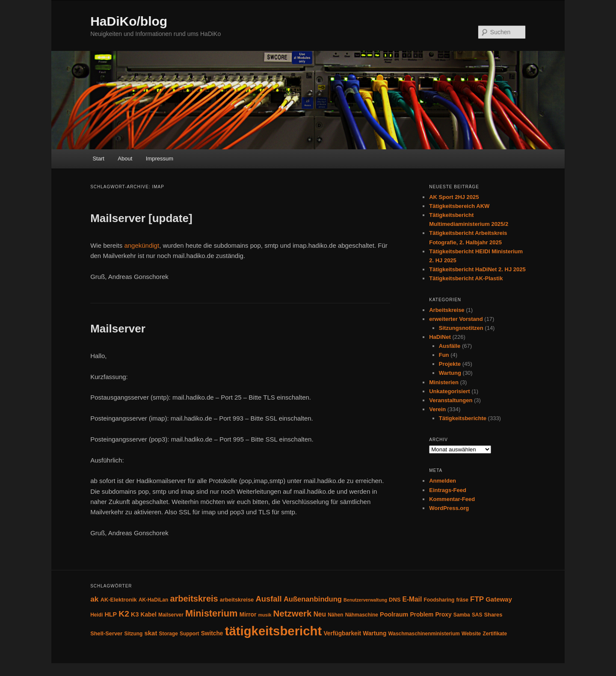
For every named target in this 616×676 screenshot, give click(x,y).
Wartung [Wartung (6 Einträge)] (375, 633)
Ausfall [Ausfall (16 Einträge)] (268, 599)
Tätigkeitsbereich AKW (459, 206)
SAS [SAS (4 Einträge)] (477, 615)
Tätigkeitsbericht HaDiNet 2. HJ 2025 (477, 269)
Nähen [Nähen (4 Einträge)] (335, 615)
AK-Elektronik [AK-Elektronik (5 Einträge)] (119, 600)
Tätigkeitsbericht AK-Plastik (466, 278)
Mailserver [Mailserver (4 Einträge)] (171, 615)
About (125, 159)
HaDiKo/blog (129, 21)
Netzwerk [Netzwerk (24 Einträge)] (293, 613)
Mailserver (118, 329)
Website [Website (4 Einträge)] (471, 634)
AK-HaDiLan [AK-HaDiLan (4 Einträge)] (153, 600)
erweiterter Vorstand (456, 319)
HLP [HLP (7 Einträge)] (111, 614)
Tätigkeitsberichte (463, 418)
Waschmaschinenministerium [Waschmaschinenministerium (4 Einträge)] (424, 634)
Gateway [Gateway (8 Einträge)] (499, 599)
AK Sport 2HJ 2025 (454, 197)
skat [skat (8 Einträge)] (151, 633)
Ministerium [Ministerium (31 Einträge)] (212, 613)
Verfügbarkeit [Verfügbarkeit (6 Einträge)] (342, 633)
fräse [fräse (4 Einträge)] (462, 600)
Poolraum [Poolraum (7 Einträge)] (394, 614)
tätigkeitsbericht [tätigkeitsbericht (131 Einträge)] (274, 631)
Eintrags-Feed (448, 490)
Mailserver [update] (141, 218)
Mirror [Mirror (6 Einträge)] (248, 615)
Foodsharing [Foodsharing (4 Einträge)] (439, 600)
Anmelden (443, 481)
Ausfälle (450, 346)
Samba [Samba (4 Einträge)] (462, 615)
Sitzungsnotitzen (461, 328)
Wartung (450, 373)
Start (98, 159)
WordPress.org (449, 508)
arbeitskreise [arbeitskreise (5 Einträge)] (237, 600)
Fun (444, 355)
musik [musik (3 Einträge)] (265, 615)
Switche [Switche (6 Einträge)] (212, 633)
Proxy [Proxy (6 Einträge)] (443, 615)
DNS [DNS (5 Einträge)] (395, 600)
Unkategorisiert (449, 391)
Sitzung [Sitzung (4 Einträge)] (133, 634)
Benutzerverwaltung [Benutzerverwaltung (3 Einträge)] (365, 600)
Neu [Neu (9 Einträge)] (320, 614)
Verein (437, 409)
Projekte (450, 364)
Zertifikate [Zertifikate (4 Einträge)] (495, 634)
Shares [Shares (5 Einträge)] (493, 615)
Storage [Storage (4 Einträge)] (169, 634)
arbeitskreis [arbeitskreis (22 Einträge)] (194, 599)
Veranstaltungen (451, 400)
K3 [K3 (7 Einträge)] (135, 614)
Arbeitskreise (447, 310)
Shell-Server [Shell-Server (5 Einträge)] (106, 633)
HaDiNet (440, 337)
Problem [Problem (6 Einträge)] (422, 615)
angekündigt (142, 245)
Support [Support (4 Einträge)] (190, 634)
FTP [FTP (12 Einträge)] (477, 599)
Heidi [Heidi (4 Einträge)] (96, 615)
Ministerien (444, 382)
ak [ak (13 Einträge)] (94, 599)
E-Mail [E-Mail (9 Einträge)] (412, 599)
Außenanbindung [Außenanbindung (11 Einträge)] (313, 599)
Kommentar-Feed (452, 499)
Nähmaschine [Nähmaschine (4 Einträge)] (362, 615)
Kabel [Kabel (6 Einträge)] (149, 615)
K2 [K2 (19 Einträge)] (124, 614)
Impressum (160, 159)
